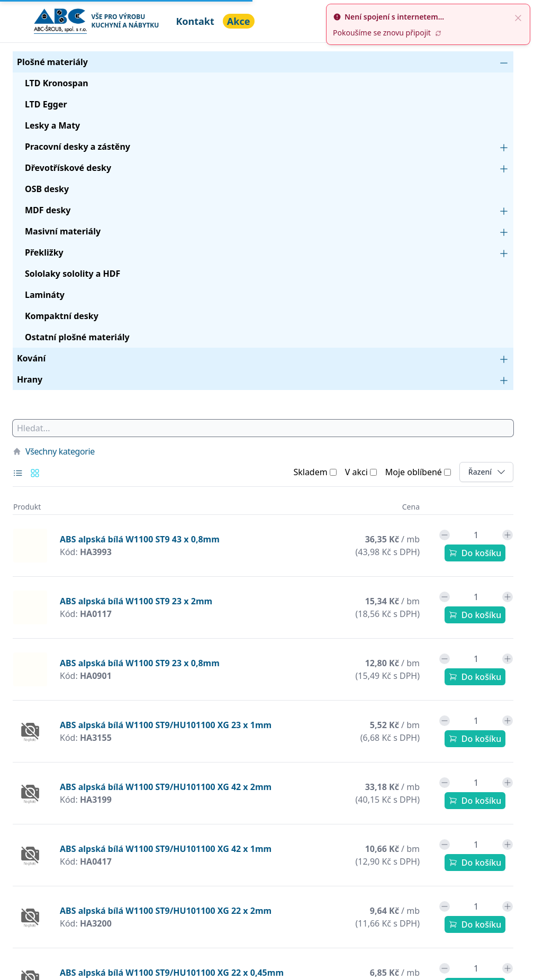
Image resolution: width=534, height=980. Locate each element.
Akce (239, 21)
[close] (518, 17)
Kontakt (195, 21)
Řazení (491, 472)
